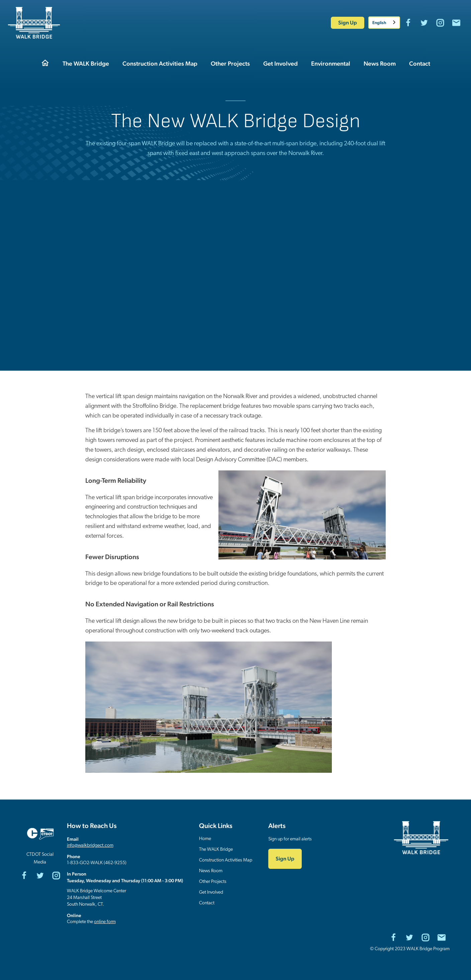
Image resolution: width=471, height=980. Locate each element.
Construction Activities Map (226, 860)
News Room (211, 871)
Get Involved (211, 892)
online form (105, 922)
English (379, 23)
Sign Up (348, 23)
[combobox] (384, 23)
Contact (207, 903)
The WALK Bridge (216, 850)
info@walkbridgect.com (90, 846)
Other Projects (213, 882)
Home (205, 839)
